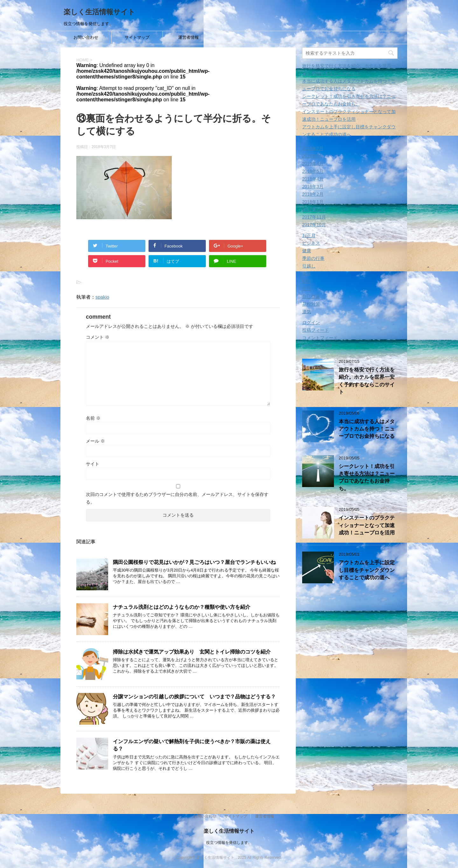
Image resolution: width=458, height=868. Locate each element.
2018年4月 (313, 179)
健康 (307, 251)
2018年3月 (313, 186)
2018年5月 (313, 171)
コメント (98, 337)
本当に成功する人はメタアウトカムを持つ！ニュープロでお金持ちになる (367, 429)
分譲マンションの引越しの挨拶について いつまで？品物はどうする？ (194, 697)
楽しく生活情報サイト (99, 12)
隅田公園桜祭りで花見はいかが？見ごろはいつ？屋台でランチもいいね (194, 562)
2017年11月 (314, 217)
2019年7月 (313, 148)
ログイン (311, 322)
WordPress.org (317, 345)
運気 (307, 312)
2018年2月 (313, 194)
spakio (102, 297)
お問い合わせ (86, 37)
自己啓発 (311, 296)
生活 (307, 289)
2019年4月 (313, 164)
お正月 (309, 235)
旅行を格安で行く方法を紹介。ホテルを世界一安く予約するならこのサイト (367, 381)
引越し (309, 266)
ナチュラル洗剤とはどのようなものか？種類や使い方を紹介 (182, 607)
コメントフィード (320, 338)
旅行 (307, 281)
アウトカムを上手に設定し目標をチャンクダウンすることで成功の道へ (367, 570)
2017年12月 (314, 209)
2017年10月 (314, 225)
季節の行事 (313, 258)
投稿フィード (316, 330)
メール (95, 441)
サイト (93, 464)
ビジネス (311, 243)
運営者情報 (188, 37)
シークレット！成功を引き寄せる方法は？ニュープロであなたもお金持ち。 (367, 477)
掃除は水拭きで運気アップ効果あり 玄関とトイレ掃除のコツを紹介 (192, 652)
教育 (307, 274)
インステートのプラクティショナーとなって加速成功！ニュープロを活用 (367, 525)
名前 (93, 418)
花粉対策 (311, 304)
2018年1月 (313, 202)
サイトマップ (137, 37)
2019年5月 (313, 156)
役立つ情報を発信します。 (229, 842)
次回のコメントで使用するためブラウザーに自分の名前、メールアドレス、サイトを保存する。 (177, 498)
